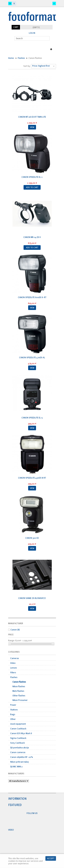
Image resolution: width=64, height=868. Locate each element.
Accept (51, 858)
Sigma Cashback (18, 738)
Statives (14, 710)
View (32, 127)
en (10, 3)
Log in (32, 33)
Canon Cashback (18, 729)
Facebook (29, 821)
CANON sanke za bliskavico (32, 598)
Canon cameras (18, 752)
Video (13, 663)
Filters (13, 672)
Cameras (15, 658)
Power (13, 705)
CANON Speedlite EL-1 (32, 177)
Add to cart (32, 187)
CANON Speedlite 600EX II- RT (32, 297)
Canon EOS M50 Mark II (21, 733)
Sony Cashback (17, 743)
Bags (13, 714)
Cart (16, 27)
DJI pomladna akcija (20, 748)
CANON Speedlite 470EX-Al (32, 357)
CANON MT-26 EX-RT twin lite (32, 117)
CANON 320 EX (32, 538)
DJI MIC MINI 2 (16, 766)
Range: (12, 640)
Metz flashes (18, 691)
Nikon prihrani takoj (19, 762)
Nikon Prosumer (20, 700)
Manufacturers (16, 773)
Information (17, 799)
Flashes (21, 58)
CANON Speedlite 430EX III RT (32, 478)
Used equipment (18, 724)
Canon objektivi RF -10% (22, 757)
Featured (15, 805)
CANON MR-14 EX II (32, 237)
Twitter (35, 821)
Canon (15, 630)
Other (13, 719)
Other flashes (19, 695)
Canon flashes (19, 682)
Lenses (14, 668)
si (14, 3)
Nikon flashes (19, 686)
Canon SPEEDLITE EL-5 (32, 418)
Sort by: (27, 66)
